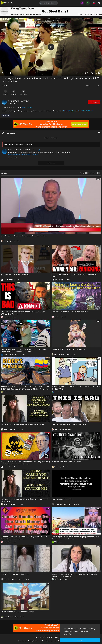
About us (42, 641)
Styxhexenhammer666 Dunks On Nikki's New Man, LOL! (22, 424)
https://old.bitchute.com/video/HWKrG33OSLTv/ (78, 111)
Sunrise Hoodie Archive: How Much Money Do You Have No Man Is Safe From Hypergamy (24, 538)
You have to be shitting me (62, 499)
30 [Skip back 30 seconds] (85, 73)
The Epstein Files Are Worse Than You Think (69, 424)
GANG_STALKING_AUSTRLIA (18, 101)
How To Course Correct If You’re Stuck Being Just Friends (24, 236)
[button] (94, 3)
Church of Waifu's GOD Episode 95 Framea (69, 349)
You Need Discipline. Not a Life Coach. (67, 462)
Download (24, 92)
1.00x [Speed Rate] (82, 73)
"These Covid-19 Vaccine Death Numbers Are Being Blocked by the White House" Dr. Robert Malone (26, 463)
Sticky (82, 173)
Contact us (50, 641)
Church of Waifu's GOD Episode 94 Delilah (18, 612)
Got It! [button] (80, 640)
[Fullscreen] (99, 73)
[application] (51, 47)
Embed (14, 92)
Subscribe (94, 102)
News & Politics (27, 108)
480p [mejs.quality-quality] (96, 73)
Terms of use (23, 641)
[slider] (42, 73)
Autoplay (93, 173)
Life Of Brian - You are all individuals (15, 574)
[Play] (3, 73)
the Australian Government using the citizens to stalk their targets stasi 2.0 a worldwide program (24, 350)
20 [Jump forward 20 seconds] (88, 73)
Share (5, 92)
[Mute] (92, 73)
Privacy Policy (33, 641)
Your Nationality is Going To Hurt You (15, 274)
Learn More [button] (68, 634)
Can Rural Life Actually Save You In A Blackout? (70, 312)
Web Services (59, 641)
